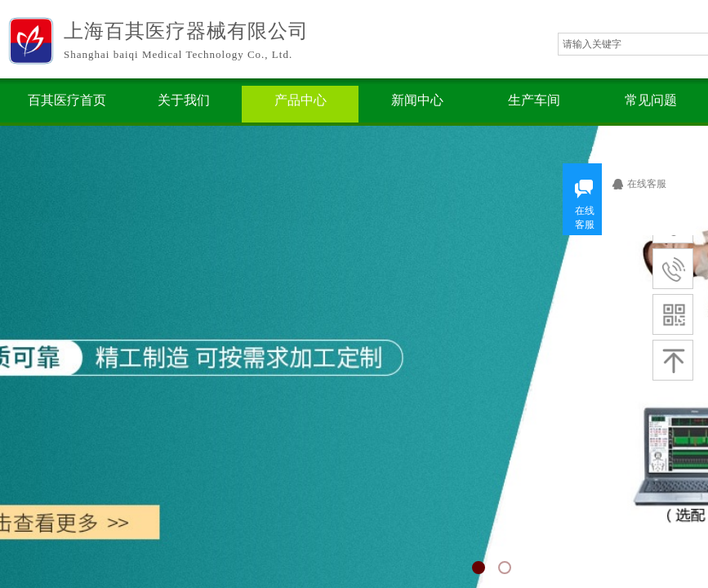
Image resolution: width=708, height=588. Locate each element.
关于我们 (184, 100)
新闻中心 (417, 100)
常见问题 (651, 100)
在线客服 (652, 184)
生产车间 (534, 100)
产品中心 (301, 100)
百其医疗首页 (67, 100)
